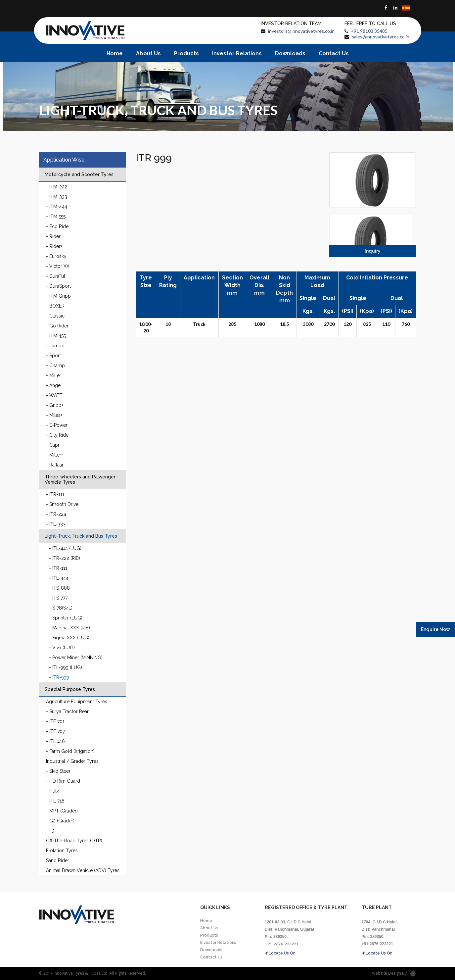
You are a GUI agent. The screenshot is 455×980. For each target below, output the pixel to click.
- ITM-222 (57, 187)
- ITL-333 (56, 524)
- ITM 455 (56, 336)
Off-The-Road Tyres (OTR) (74, 841)
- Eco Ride (57, 226)
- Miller (54, 375)
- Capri (53, 445)
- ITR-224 (56, 514)
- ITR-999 (59, 677)
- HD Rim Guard (63, 781)
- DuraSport (58, 286)
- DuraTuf (56, 276)
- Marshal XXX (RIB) (69, 628)
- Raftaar (55, 465)
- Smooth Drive (62, 504)
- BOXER (55, 306)
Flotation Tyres (62, 851)
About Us (148, 53)
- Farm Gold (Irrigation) (70, 751)
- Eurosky (56, 256)
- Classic (55, 316)
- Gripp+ (55, 405)
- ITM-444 (57, 207)
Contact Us (334, 53)
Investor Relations (237, 53)
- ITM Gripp (58, 296)
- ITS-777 (58, 598)
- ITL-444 (59, 578)
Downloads (290, 53)
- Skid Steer (58, 771)
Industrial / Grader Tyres (72, 761)
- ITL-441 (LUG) (65, 548)
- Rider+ (54, 246)
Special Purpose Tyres (70, 689)
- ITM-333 (57, 197)
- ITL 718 (55, 801)
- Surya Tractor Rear (67, 711)
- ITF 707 (55, 731)
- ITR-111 (55, 494)
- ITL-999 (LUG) (66, 667)
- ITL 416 (55, 741)
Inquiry (373, 251)
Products (186, 53)
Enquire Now (435, 629)
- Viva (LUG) (62, 648)
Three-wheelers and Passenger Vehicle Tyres (80, 479)
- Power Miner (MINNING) (76, 658)
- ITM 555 (56, 217)
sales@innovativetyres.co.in (381, 37)
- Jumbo (55, 346)
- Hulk (52, 791)
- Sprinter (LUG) (66, 618)
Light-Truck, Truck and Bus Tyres (81, 536)
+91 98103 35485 (369, 31)
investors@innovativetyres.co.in (301, 31)
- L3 (50, 831)
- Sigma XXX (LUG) (69, 638)
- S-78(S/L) (61, 608)
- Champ (55, 366)
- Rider (53, 236)
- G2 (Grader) (60, 821)
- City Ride (57, 435)
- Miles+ (54, 415)
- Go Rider (57, 326)
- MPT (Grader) (62, 811)
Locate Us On (280, 953)
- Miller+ (54, 455)
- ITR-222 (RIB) (65, 558)
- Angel (54, 385)
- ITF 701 (55, 721)
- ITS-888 (59, 588)
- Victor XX (58, 266)
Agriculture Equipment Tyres (77, 702)
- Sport (53, 356)
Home (115, 53)
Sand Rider (58, 860)
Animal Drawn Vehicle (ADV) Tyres (83, 870)
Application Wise (64, 160)
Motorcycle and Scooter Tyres (79, 174)
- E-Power (57, 425)
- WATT (54, 395)
